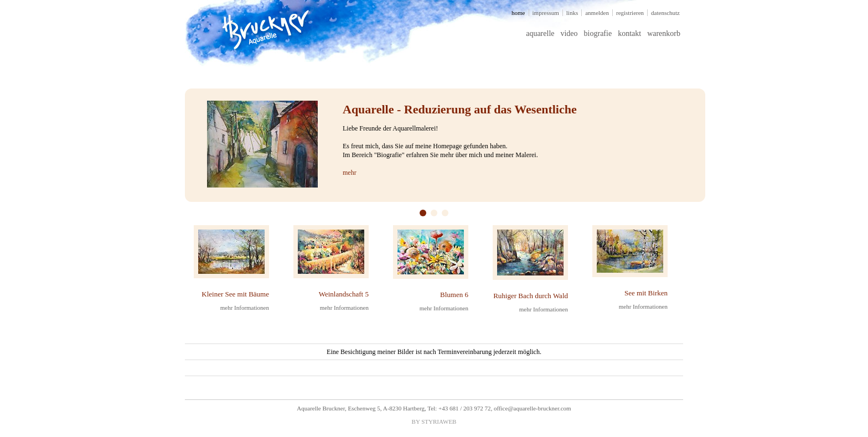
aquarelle (540, 33)
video (569, 33)
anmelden (597, 13)
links (572, 13)
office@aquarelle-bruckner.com (533, 408)
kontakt (629, 33)
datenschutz (665, 13)
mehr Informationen (245, 308)
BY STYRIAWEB (434, 422)
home (518, 13)
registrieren (630, 13)
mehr (350, 173)
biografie (598, 33)
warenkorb (664, 33)
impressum (546, 13)
